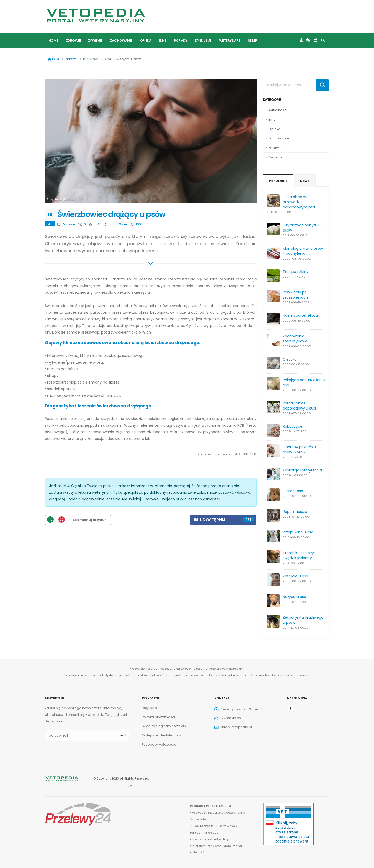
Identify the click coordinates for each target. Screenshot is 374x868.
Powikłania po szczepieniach (295, 295)
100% (139, 224)
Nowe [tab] (305, 181)
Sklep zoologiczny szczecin (164, 726)
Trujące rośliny (296, 272)
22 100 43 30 (231, 718)
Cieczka (290, 359)
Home (53, 40)
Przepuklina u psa (298, 532)
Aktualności (278, 110)
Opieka (146, 40)
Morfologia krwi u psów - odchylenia (303, 251)
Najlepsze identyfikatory (161, 735)
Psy (86, 59)
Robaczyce (293, 426)
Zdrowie (73, 40)
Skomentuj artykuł (89, 520)
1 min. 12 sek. (118, 224)
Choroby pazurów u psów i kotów (300, 450)
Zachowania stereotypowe (295, 339)
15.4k (97, 224)
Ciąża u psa (293, 491)
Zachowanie (121, 40)
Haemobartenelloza (300, 315)
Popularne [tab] (278, 181)
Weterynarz (230, 40)
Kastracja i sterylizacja (302, 470)
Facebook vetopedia (159, 744)
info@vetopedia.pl (237, 727)
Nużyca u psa (294, 597)
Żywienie (95, 40)
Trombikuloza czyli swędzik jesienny (299, 555)
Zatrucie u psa (295, 576)
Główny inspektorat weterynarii (213, 839)
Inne (163, 40)
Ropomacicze (295, 512)
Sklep (253, 40)
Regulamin (151, 708)
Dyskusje (203, 40)
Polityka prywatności (158, 717)
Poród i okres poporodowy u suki (299, 406)
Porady (180, 40)
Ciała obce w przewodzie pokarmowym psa (299, 202)
